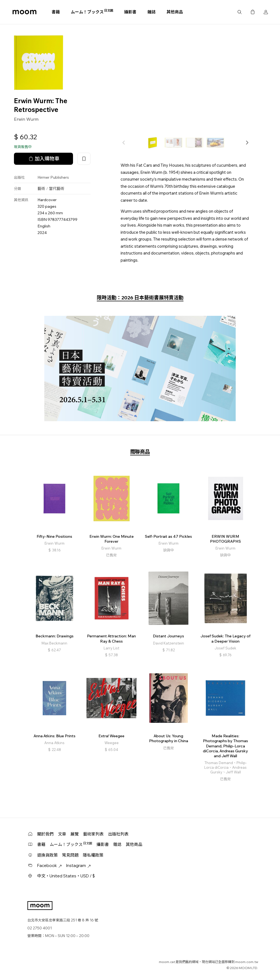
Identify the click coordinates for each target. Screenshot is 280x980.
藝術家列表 (93, 834)
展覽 (75, 834)
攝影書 (130, 12)
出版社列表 (118, 834)
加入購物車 (43, 159)
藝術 (41, 189)
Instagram (78, 865)
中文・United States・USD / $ (66, 876)
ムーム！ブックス (92, 12)
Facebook (49, 865)
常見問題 (70, 855)
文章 (62, 834)
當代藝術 (57, 189)
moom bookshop (24, 12)
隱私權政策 (93, 855)
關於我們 (45, 834)
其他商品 (175, 12)
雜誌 (151, 12)
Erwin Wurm (26, 119)
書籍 (56, 12)
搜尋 (240, 12)
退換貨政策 (47, 855)
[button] (247, 143)
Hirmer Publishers (53, 177)
